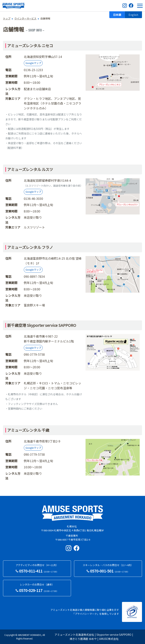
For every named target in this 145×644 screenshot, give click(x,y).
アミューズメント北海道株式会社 (74, 635)
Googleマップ (33, 63)
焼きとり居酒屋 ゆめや (83, 639)
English (133, 15)
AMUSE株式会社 (109, 639)
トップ (7, 18)
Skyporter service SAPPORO (114, 635)
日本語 (117, 15)
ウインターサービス (25, 18)
